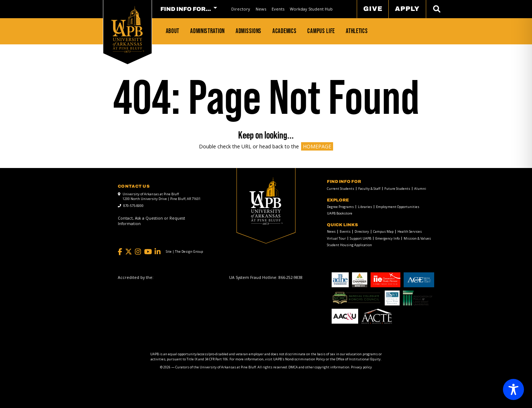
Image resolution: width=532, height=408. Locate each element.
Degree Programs (340, 207)
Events (278, 9)
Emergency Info (387, 238)
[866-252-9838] (291, 277)
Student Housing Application (349, 245)
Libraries (365, 207)
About (173, 31)
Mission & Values (417, 238)
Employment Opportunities (398, 207)
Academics (284, 31)
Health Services (410, 231)
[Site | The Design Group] (184, 252)
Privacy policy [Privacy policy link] (361, 367)
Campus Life (321, 31)
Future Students (397, 189)
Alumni (420, 189)
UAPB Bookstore (340, 213)
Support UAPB (361, 238)
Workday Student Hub (311, 9)
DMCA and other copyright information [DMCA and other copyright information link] (319, 367)
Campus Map (383, 231)
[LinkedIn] (158, 252)
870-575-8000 (133, 206)
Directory (241, 9)
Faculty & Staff (369, 189)
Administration (207, 31)
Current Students (341, 189)
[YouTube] (148, 252)
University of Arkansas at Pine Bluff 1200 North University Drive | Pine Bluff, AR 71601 (162, 197)
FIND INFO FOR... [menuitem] (186, 9)
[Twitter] (129, 252)
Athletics (357, 31)
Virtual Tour (336, 238)
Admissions (249, 31)
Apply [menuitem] (407, 9)
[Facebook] (120, 252)
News (261, 9)
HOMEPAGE (317, 146)
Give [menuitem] (373, 9)
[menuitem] (241, 9)
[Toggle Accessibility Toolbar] (513, 389)
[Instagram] (138, 252)
